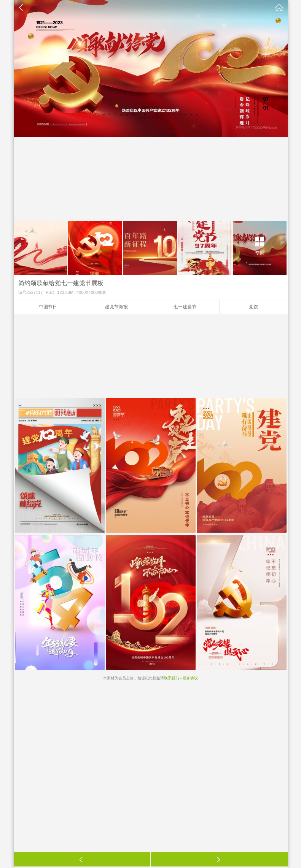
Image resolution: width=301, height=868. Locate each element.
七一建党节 (185, 307)
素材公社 (279, 8)
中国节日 (48, 307)
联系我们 (172, 678)
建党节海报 (116, 307)
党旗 (253, 307)
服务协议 (190, 678)
